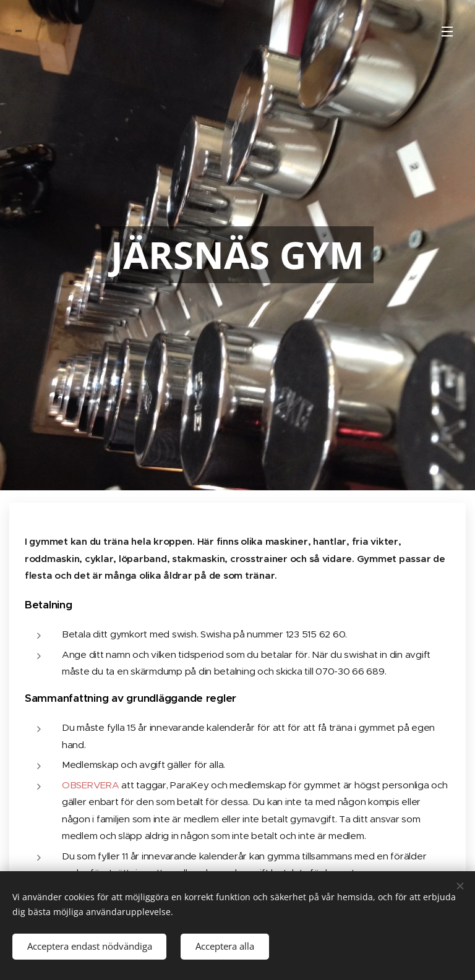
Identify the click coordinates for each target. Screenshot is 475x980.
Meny (447, 32)
